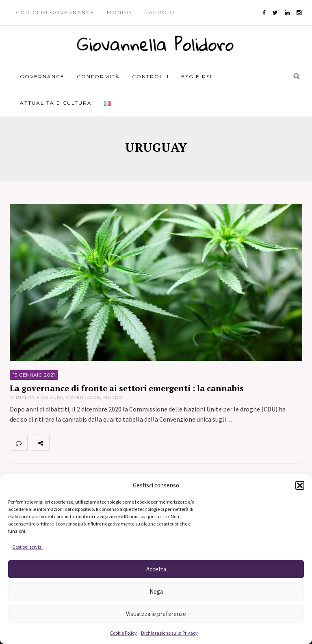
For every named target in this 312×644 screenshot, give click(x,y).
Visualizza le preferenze (156, 614)
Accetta (156, 569)
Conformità (98, 76)
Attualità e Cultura (56, 103)
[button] (300, 485)
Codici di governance (55, 12)
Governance (42, 76)
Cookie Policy (123, 633)
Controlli (151, 76)
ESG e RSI (197, 76)
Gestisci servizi (27, 547)
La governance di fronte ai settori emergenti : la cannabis (127, 388)
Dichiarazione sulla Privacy (169, 633)
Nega (156, 591)
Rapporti (161, 12)
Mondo (119, 12)
